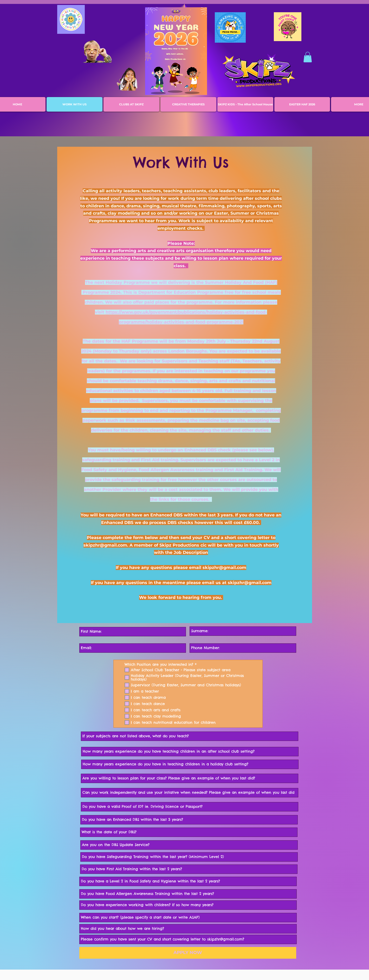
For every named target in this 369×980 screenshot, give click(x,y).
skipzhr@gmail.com (105, 545)
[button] (308, 57)
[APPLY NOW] (188, 953)
